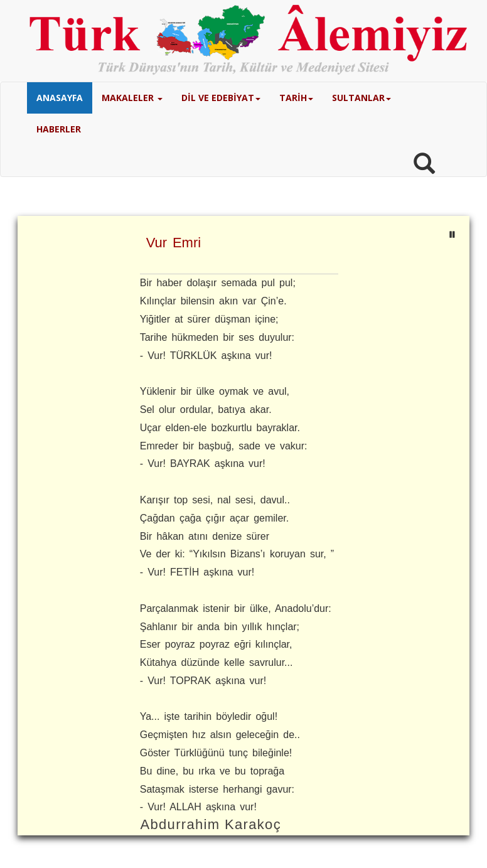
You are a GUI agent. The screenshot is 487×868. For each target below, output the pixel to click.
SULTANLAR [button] (361, 98)
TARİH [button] (296, 98)
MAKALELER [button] (132, 98)
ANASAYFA (60, 98)
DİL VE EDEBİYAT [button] (221, 98)
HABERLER (59, 129)
